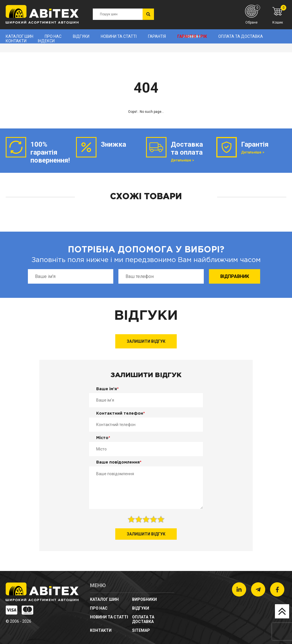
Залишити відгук (146, 341)
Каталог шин (19, 36)
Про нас (53, 36)
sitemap (141, 630)
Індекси (46, 41)
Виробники (144, 599)
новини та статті (119, 36)
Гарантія (157, 36)
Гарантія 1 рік (192, 36)
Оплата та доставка (241, 36)
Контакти (16, 41)
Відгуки (81, 36)
